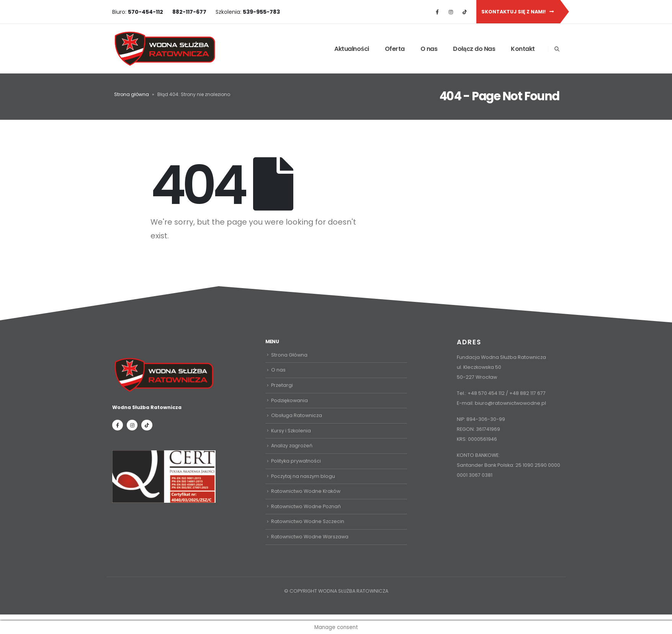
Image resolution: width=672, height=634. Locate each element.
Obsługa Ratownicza (297, 415)
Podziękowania (289, 400)
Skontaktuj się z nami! (517, 12)
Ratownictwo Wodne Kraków (306, 491)
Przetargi (282, 385)
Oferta (395, 49)
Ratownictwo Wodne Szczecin (308, 521)
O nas (429, 49)
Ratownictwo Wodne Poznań (306, 506)
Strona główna (132, 94)
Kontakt (523, 49)
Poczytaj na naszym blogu (303, 476)
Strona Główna (289, 355)
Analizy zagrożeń (292, 446)
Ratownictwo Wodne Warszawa (310, 536)
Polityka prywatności (296, 461)
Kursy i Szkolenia (291, 431)
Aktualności (352, 49)
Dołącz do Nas (474, 49)
